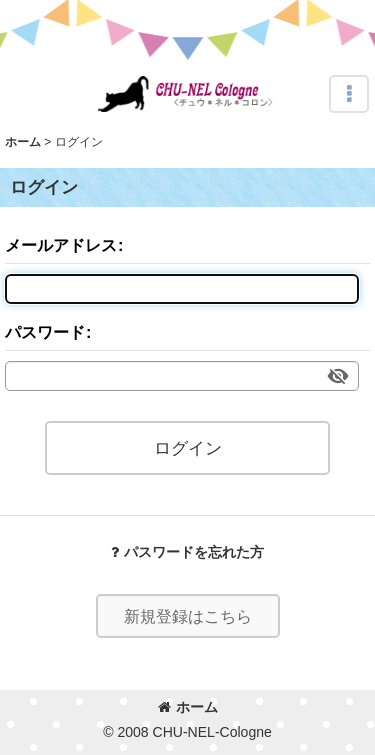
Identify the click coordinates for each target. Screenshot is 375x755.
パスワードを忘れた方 (187, 552)
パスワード (45, 332)
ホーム (188, 707)
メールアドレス (61, 245)
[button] (349, 94)
